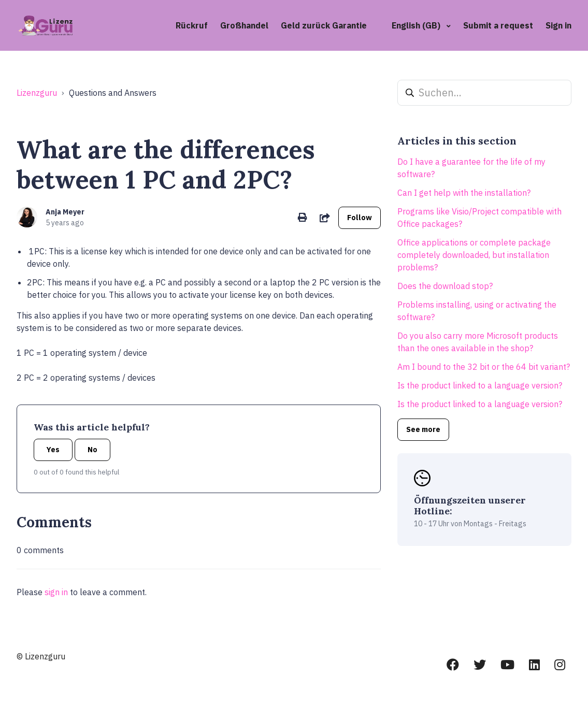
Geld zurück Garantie (324, 25)
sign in (56, 592)
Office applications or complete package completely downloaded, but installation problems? (474, 255)
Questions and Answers (113, 93)
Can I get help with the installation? (464, 193)
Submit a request (498, 25)
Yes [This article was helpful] (53, 450)
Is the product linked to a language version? (480, 385)
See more (423, 429)
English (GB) (417, 25)
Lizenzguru (37, 93)
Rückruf (192, 25)
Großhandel (244, 25)
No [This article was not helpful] (92, 450)
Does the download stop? (445, 286)
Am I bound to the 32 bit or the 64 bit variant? (484, 367)
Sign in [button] (558, 25)
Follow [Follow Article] (360, 218)
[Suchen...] (484, 93)
